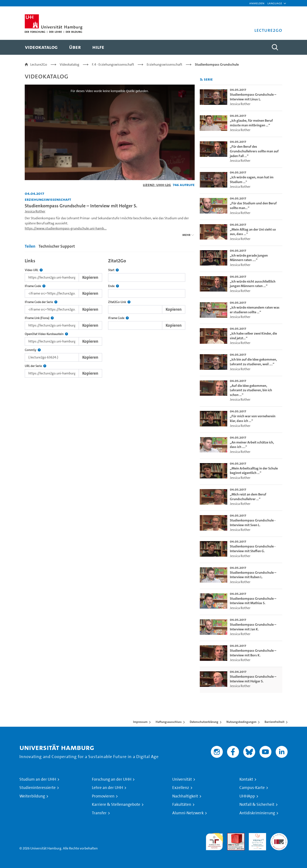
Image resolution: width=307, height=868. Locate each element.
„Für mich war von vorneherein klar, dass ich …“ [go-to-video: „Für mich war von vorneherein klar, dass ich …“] (253, 418)
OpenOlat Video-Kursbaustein (46, 334)
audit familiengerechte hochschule (214, 841)
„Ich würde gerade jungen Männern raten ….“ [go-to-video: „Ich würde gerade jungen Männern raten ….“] (249, 258)
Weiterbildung (32, 796)
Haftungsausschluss (169, 722)
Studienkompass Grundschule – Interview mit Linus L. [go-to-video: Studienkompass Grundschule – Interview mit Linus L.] (253, 97)
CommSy (33, 350)
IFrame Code (35, 286)
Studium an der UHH (38, 779)
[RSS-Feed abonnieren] (201, 80)
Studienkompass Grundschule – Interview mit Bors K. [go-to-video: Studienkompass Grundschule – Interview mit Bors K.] (253, 653)
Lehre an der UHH (107, 788)
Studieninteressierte (38, 788)
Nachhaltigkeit (185, 796)
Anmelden (257, 3)
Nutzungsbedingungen (241, 722)
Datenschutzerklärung (204, 722)
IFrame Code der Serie (41, 302)
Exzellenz (181, 788)
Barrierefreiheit (274, 722)
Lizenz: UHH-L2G (157, 185)
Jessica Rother (35, 211)
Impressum (140, 722)
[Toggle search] (275, 47)
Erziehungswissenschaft (164, 64)
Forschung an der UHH (112, 779)
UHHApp (247, 796)
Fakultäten (182, 804)
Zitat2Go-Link (119, 302)
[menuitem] (41, 47)
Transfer (99, 813)
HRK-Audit (256, 836)
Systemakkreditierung (279, 836)
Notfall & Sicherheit (257, 804)
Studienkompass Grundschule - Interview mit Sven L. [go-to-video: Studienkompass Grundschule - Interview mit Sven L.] (253, 523)
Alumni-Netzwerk (188, 813)
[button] (275, 3)
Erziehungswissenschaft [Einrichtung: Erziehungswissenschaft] (48, 199)
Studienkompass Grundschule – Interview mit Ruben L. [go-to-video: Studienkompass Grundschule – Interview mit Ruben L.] (253, 575)
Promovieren (103, 796)
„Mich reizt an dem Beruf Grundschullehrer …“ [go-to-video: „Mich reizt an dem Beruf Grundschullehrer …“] (248, 497)
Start (113, 270)
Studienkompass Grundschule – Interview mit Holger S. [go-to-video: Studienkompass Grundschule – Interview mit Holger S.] (253, 679)
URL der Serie (35, 366)
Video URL (34, 270)
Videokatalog (70, 64)
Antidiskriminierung (257, 813)
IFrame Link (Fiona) (39, 318)
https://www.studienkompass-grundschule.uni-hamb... (66, 228)
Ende (114, 286)
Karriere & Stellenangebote (116, 804)
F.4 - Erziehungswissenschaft (113, 64)
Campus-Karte (252, 788)
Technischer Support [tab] (57, 246)
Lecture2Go (39, 64)
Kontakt (246, 779)
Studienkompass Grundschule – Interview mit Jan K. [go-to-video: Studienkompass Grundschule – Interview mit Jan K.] (253, 627)
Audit (231, 836)
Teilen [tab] (30, 246)
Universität (182, 779)
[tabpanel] (110, 317)
